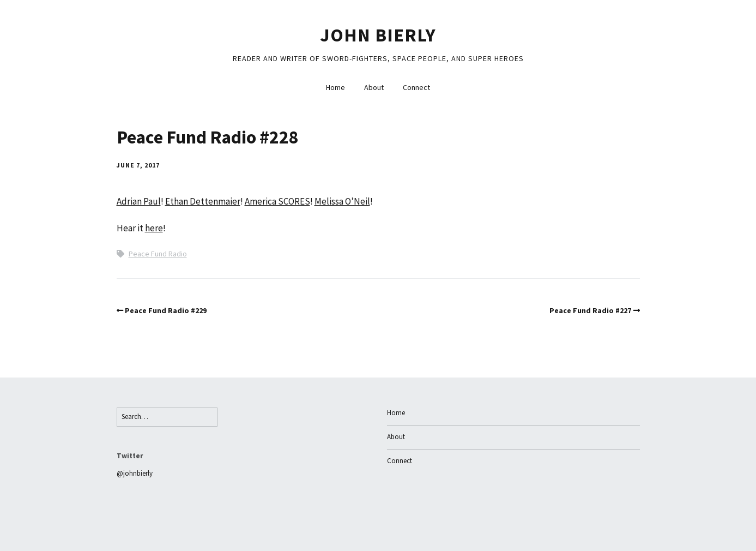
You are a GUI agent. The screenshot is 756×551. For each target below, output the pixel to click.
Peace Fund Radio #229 (166, 310)
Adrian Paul (139, 201)
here (154, 228)
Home (335, 87)
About (374, 87)
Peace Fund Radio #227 (590, 310)
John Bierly (378, 35)
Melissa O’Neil (342, 201)
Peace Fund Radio (158, 254)
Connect (416, 87)
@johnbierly (135, 473)
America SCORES (277, 201)
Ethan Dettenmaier (203, 201)
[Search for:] (167, 417)
